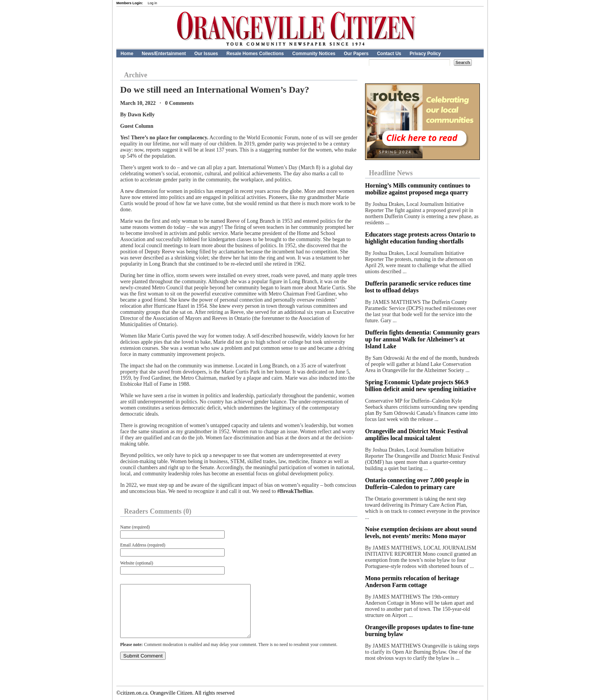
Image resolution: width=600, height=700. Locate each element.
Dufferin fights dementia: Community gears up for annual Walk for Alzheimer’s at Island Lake (422, 339)
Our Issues (206, 54)
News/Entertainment (164, 54)
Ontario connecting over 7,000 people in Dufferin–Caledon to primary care (417, 484)
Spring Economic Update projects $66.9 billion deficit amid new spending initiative (421, 386)
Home (127, 54)
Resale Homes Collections (255, 54)
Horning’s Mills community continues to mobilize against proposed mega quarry (418, 189)
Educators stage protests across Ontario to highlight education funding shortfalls (420, 238)
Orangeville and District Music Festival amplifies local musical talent (416, 435)
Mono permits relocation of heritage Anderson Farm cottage (412, 582)
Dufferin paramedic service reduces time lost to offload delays (418, 287)
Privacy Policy (425, 54)
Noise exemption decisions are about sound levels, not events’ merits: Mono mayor (421, 533)
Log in (152, 3)
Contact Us (389, 54)
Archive (136, 75)
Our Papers (356, 54)
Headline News (391, 173)
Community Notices (314, 54)
